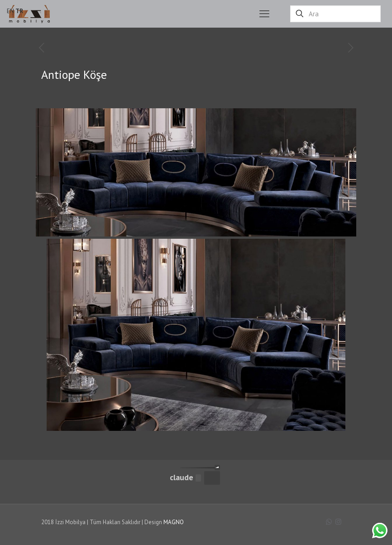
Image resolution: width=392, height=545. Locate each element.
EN (10, 11)
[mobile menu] (264, 14)
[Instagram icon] (338, 522)
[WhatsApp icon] (329, 522)
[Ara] (335, 14)
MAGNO (174, 522)
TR (19, 11)
